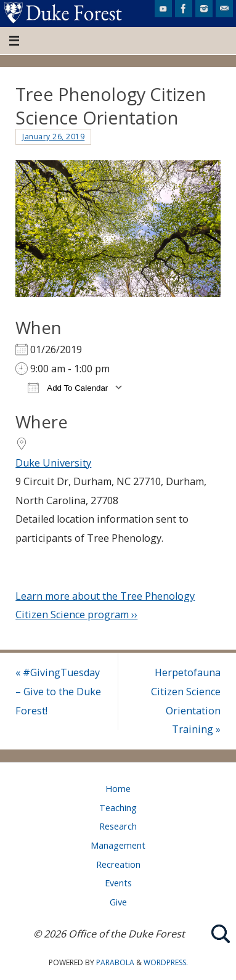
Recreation (118, 864)
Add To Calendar (68, 387)
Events (118, 883)
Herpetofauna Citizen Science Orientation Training (186, 701)
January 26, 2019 (53, 137)
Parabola (115, 962)
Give (118, 902)
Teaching (118, 807)
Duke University (53, 463)
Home (118, 788)
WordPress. (166, 962)
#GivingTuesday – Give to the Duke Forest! (58, 691)
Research (118, 826)
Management (118, 845)
